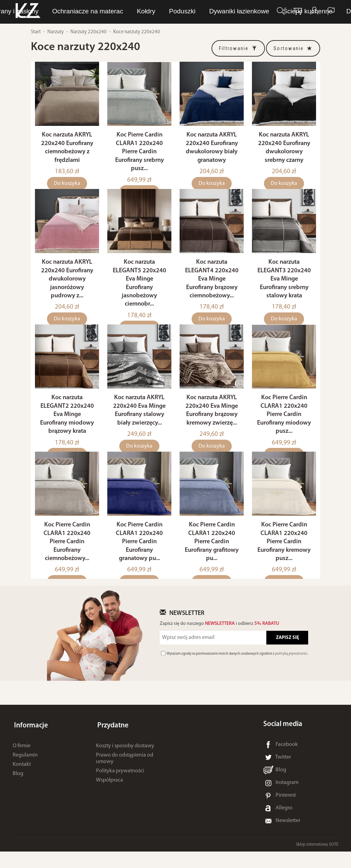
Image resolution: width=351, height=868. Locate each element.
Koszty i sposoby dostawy (125, 759)
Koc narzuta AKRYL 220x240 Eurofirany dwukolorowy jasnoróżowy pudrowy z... (67, 287)
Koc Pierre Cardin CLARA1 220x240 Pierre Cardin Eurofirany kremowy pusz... (284, 558)
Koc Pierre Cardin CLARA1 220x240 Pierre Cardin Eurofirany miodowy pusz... (284, 427)
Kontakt (22, 778)
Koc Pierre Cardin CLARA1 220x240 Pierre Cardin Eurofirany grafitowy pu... (212, 558)
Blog (18, 787)
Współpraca (110, 794)
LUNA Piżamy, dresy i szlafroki (125, 11)
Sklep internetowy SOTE (317, 861)
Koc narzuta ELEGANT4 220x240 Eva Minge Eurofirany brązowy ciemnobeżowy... (212, 287)
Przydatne (112, 741)
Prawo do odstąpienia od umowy (125, 772)
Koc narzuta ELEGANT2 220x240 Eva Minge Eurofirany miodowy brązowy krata (67, 427)
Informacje (30, 741)
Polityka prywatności (120, 785)
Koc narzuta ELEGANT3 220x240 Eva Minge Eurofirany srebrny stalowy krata (284, 287)
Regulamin (25, 769)
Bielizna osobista (207, 11)
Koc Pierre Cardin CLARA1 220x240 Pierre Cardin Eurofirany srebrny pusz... (140, 156)
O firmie (22, 759)
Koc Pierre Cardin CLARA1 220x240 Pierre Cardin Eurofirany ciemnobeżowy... (67, 558)
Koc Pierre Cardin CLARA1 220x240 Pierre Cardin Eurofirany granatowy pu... (139, 558)
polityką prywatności (291, 670)
